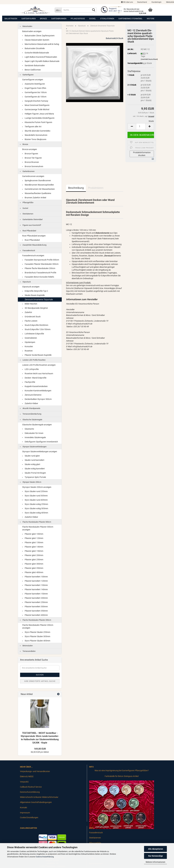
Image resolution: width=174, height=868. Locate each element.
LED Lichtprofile (30, 369)
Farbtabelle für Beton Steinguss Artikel (122, 776)
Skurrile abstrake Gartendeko (36, 131)
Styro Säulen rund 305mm (35, 496)
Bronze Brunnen (31, 162)
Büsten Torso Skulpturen (34, 139)
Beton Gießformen (32, 70)
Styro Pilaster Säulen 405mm (36, 641)
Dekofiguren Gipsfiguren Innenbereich (40, 442)
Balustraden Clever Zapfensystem (38, 36)
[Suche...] (58, 10)
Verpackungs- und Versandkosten (35, 771)
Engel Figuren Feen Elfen (34, 88)
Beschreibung (76, 188)
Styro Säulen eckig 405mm (35, 513)
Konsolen (28, 346)
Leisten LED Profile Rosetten (33, 360)
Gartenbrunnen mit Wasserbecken (39, 189)
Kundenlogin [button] (156, 2)
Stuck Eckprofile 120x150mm (36, 329)
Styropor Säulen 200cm (31, 482)
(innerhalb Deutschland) (149, 59)
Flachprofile (29, 382)
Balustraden (11, 19)
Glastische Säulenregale (31, 420)
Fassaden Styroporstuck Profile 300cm (41, 260)
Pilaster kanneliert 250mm (35, 602)
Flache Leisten (30, 321)
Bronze (43, 19)
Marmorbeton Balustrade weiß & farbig (41, 44)
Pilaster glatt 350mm (33, 568)
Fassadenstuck (28, 250)
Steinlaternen (107, 19)
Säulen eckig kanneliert (34, 469)
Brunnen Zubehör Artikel (34, 198)
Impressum (25, 813)
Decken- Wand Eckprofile (34, 378)
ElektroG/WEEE (27, 776)
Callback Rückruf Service (31, 787)
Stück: (151, 121)
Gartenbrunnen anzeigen (33, 176)
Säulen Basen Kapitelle (33, 295)
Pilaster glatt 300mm (33, 564)
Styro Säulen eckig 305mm (35, 508)
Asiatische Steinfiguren (34, 84)
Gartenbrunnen (59, 19)
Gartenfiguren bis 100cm (34, 92)
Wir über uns (127, 2)
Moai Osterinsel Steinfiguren (36, 105)
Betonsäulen (26, 646)
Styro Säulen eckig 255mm (35, 504)
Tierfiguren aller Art (32, 127)
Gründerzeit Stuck (31, 317)
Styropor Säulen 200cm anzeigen (37, 487)
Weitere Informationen (155, 862)
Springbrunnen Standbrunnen (37, 180)
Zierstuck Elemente (32, 395)
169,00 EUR (40, 749)
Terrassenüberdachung (31, 414)
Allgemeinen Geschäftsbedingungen (36, 802)
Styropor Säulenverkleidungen (33, 447)
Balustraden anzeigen (32, 31)
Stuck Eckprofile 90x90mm (35, 325)
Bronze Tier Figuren (32, 158)
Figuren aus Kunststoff (31, 225)
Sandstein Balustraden (34, 65)
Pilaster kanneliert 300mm (35, 607)
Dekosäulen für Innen (33, 433)
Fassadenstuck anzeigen (33, 256)
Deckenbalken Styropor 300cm (37, 399)
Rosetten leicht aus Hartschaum (38, 374)
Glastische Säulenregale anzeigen (37, 425)
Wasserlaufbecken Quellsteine (37, 193)
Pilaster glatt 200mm (33, 555)
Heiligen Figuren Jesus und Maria (38, 114)
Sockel (92, 19)
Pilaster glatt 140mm (33, 547)
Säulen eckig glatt (31, 464)
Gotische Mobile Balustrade (36, 53)
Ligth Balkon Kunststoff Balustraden (40, 57)
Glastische (28, 429)
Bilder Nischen (30, 304)
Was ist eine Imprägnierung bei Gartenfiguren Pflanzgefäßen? (122, 770)
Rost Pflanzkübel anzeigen (34, 236)
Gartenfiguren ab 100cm (34, 97)
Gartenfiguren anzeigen (33, 80)
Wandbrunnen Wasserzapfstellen (38, 185)
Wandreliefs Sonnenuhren (35, 135)
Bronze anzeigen (30, 149)
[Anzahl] (141, 126)
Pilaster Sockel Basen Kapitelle (37, 355)
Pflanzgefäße (78, 19)
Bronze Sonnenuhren (33, 166)
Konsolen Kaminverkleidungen (37, 391)
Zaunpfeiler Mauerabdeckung (33, 245)
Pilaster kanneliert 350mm (35, 611)
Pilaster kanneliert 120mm (35, 581)
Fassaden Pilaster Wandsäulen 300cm (40, 264)
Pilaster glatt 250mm (33, 560)
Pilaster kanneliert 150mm (35, 594)
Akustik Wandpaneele (30, 408)
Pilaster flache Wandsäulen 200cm (39, 268)
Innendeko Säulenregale (34, 437)
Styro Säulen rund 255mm (35, 491)
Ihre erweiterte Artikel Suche (40, 681)
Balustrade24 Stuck (115, 38)
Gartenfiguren (29, 19)
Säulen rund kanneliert (33, 460)
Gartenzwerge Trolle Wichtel (36, 109)
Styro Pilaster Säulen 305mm (36, 636)
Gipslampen (29, 342)
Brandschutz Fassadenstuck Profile (39, 273)
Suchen (40, 675)
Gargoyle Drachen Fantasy (35, 101)
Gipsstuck (25, 282)
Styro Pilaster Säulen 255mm (36, 632)
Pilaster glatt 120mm (33, 538)
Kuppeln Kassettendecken (35, 386)
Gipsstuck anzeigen (31, 287)
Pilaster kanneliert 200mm (35, 598)
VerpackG (24, 782)
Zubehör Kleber (30, 403)
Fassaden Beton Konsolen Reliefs (38, 277)
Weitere (151, 19)
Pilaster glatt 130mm (33, 542)
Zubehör (27, 312)
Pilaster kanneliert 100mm (35, 577)
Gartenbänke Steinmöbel (130, 19)
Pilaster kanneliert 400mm (35, 615)
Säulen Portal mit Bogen (34, 473)
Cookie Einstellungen (29, 817)
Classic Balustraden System (36, 40)
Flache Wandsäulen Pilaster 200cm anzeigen (38, 626)
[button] (142, 2)
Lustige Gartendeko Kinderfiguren (38, 118)
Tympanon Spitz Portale (34, 477)
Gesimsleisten (30, 338)
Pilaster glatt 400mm (33, 572)
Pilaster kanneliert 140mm (35, 589)
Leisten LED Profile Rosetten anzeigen (39, 365)
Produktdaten (96, 188)
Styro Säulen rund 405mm (35, 500)
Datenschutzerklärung (45, 857)
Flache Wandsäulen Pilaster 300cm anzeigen (38, 528)
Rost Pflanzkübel (28, 231)
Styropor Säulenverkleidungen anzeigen (40, 452)
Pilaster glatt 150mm (33, 551)
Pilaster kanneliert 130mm (35, 585)
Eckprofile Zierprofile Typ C (35, 291)
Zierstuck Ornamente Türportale (38, 299)
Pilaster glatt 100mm (33, 534)
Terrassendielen (28, 651)
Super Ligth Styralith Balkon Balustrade (41, 61)
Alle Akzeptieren (156, 849)
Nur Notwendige (156, 856)
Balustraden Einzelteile (33, 48)
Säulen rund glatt (31, 456)
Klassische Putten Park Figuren (37, 122)
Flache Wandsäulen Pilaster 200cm (36, 620)
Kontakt (24, 808)
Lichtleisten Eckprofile (33, 334)
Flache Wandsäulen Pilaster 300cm (36, 522)
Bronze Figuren (30, 154)
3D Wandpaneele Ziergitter (35, 308)
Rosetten (27, 351)
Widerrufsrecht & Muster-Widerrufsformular (39, 797)
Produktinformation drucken (142, 154)
